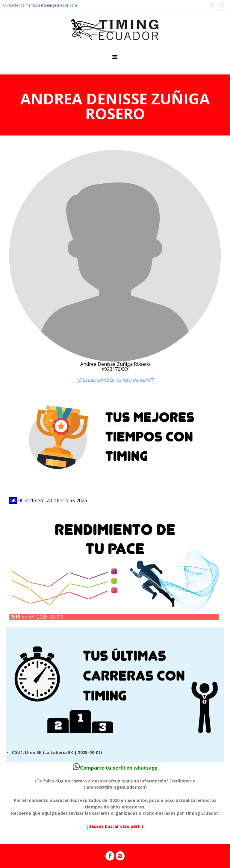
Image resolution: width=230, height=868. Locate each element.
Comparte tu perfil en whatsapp (115, 768)
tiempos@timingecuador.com (52, 5)
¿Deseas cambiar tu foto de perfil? (115, 380)
